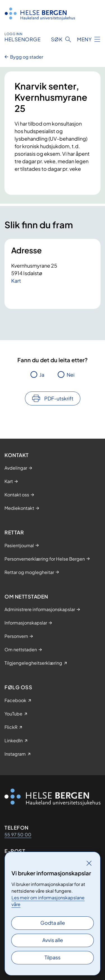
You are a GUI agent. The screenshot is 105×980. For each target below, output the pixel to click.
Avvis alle (53, 940)
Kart (16, 281)
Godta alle (53, 923)
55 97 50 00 (18, 834)
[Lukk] (89, 863)
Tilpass (53, 957)
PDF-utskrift (59, 398)
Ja (42, 375)
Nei (71, 375)
